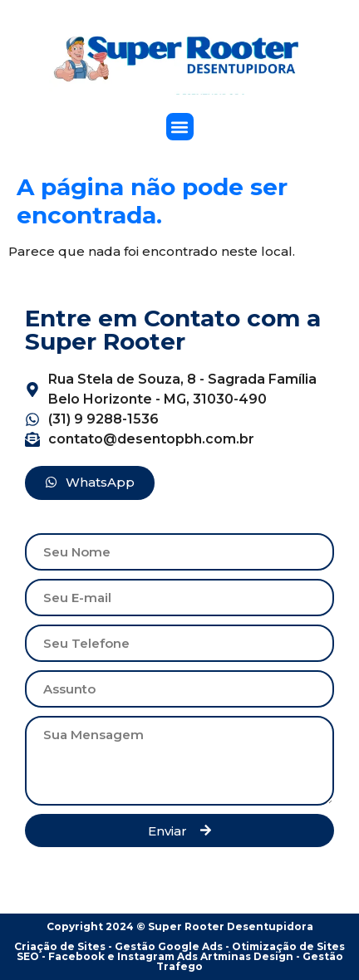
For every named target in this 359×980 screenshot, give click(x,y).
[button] (180, 127)
